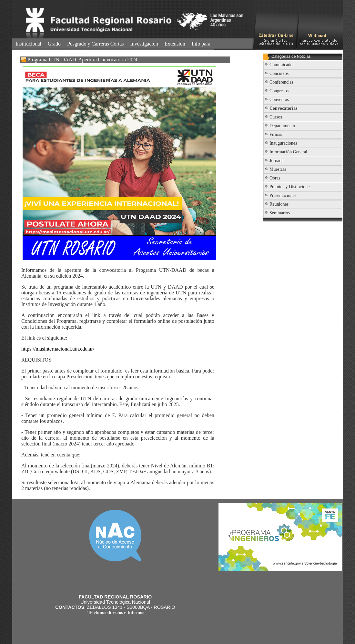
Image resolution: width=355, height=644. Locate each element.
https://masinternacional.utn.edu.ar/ (58, 349)
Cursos (276, 117)
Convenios (279, 100)
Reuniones (279, 204)
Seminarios (280, 213)
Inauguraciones (283, 143)
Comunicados (282, 65)
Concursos (279, 73)
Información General (288, 152)
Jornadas (277, 161)
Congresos (279, 91)
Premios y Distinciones (290, 187)
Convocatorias (283, 108)
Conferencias (281, 82)
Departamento (282, 126)
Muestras (278, 169)
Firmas (276, 134)
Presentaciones (283, 195)
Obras (275, 178)
